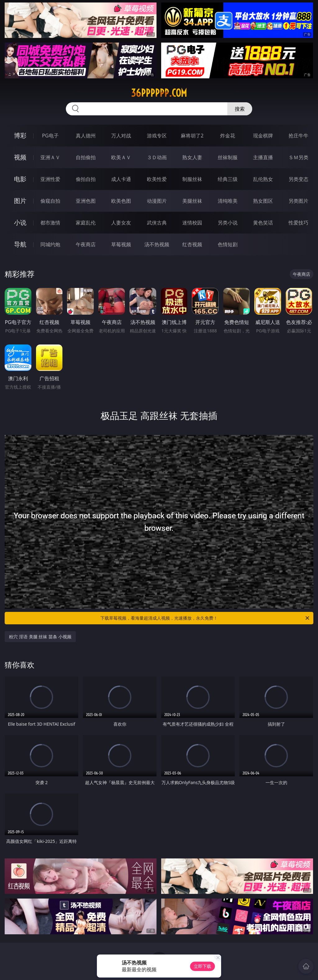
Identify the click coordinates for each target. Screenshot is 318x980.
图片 (20, 201)
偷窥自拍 (50, 201)
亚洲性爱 (50, 179)
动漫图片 (157, 201)
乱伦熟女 (263, 179)
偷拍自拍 (86, 179)
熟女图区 (263, 201)
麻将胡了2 (192, 136)
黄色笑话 (263, 223)
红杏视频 (192, 244)
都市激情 (50, 223)
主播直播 (263, 157)
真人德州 (86, 136)
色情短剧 (228, 244)
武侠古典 (157, 223)
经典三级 (228, 179)
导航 (20, 244)
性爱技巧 (298, 223)
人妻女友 (121, 223)
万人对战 (121, 136)
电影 (20, 179)
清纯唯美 (228, 201)
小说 (20, 222)
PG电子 (50, 136)
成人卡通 (121, 179)
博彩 (20, 135)
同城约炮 (50, 244)
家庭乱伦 (86, 223)
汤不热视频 (157, 244)
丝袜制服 (228, 157)
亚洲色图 (86, 201)
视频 (20, 157)
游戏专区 (157, 136)
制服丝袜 (192, 179)
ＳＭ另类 (298, 157)
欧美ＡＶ (121, 157)
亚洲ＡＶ (50, 157)
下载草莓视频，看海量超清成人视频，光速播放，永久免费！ (205, 618)
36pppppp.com (159, 93)
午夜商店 (86, 244)
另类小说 (228, 223)
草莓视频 (121, 244)
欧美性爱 (157, 179)
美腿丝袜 (192, 201)
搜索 (240, 109)
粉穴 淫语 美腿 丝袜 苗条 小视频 (40, 637)
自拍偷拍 (86, 157)
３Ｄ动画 (157, 157)
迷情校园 (192, 223)
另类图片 (298, 201)
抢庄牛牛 (298, 136)
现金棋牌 (263, 136)
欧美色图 (121, 201)
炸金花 (228, 136)
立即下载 (202, 966)
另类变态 (298, 179)
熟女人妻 (192, 157)
